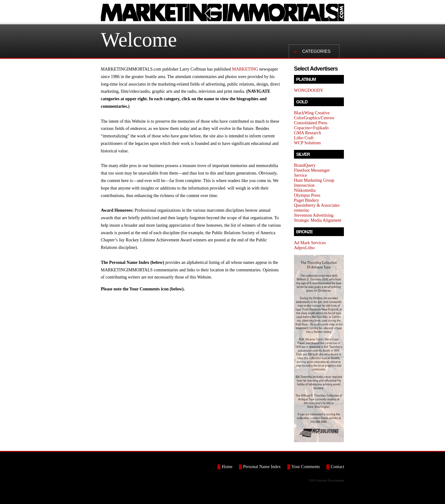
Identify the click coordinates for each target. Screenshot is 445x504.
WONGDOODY (309, 90)
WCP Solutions (307, 143)
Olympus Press (307, 195)
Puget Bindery (307, 200)
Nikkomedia (305, 190)
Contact (337, 467)
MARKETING (245, 69)
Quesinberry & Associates (317, 205)
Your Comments (306, 467)
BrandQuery (305, 165)
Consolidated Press (311, 123)
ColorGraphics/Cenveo (314, 118)
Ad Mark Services (310, 243)
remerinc (302, 210)
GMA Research (308, 133)
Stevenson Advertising (314, 215)
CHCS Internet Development (326, 480)
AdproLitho (304, 248)
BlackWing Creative (312, 113)
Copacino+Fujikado (311, 128)
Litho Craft (304, 138)
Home (227, 467)
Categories (316, 51)
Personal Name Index (262, 467)
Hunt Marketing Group (314, 180)
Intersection (304, 185)
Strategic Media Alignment (318, 220)
